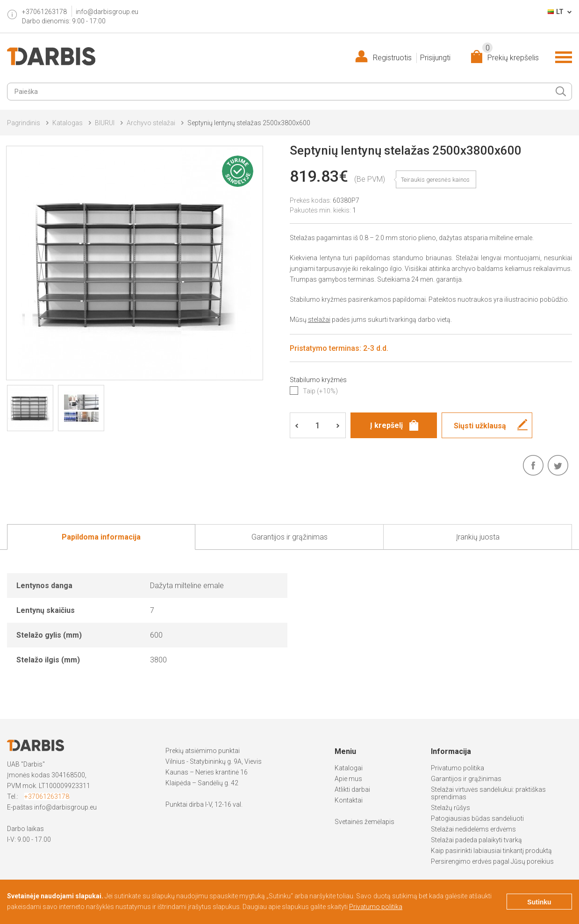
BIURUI (105, 123)
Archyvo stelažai (151, 123)
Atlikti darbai (352, 789)
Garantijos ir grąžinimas (466, 779)
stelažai (319, 320)
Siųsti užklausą (480, 426)
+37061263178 (47, 796)
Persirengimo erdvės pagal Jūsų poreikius (492, 861)
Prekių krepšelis (511, 56)
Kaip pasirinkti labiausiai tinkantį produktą (491, 851)
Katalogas (68, 123)
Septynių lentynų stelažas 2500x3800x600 (249, 123)
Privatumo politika (457, 768)
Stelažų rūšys (450, 808)
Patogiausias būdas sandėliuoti (477, 818)
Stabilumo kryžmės (318, 380)
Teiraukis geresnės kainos (435, 180)
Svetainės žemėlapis (365, 822)
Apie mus (348, 779)
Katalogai (349, 768)
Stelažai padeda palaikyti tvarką (476, 840)
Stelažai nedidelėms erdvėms (473, 829)
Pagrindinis (24, 123)
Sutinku (539, 902)
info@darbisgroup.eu (107, 12)
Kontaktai (349, 800)
